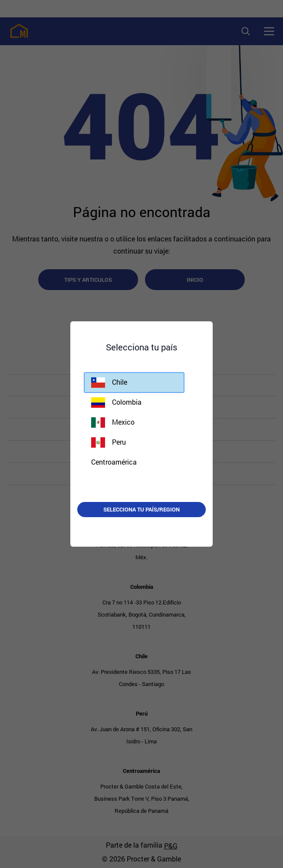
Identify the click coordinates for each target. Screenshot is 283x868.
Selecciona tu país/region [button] (141, 509)
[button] (134, 383)
